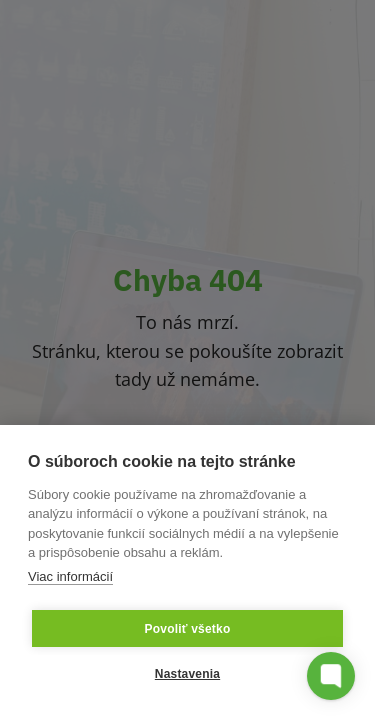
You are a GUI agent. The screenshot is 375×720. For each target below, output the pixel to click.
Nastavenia (187, 674)
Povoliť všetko (188, 629)
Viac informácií (70, 576)
